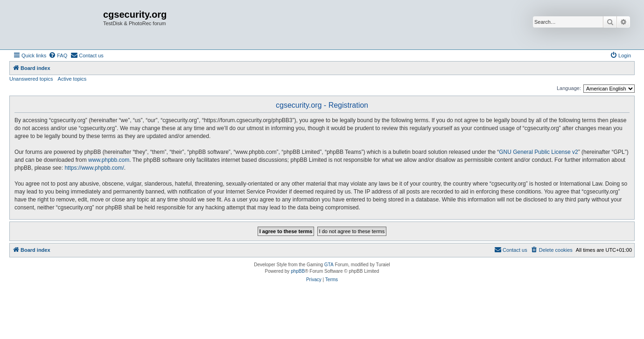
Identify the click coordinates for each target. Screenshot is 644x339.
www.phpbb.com (109, 160)
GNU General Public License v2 (538, 152)
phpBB (298, 271)
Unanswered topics (31, 79)
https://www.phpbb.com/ (94, 168)
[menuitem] (58, 55)
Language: (569, 88)
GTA (329, 265)
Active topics (72, 79)
